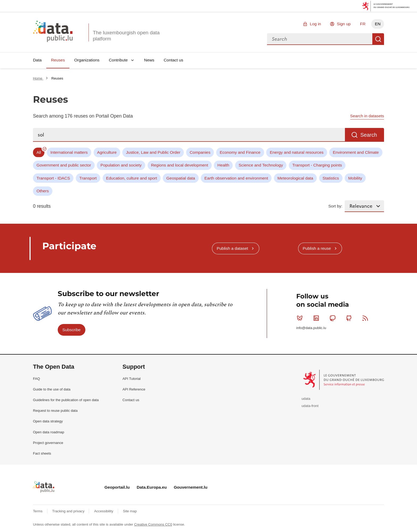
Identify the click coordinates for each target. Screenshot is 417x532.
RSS (366, 318)
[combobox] (320, 39)
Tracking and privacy (69, 511)
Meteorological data (295, 178)
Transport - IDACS (53, 178)
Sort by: (335, 206)
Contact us (173, 60)
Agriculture (107, 152)
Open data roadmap (49, 432)
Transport (88, 178)
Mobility (355, 178)
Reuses (58, 60)
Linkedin (317, 318)
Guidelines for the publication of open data (66, 400)
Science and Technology (261, 165)
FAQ (36, 379)
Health (224, 165)
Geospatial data (181, 178)
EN (378, 24)
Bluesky (301, 318)
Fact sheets (42, 453)
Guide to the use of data (52, 389)
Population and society (121, 165)
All (39, 152)
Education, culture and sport (132, 178)
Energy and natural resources (297, 152)
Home (38, 78)
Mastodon (334, 318)
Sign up (344, 24)
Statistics (331, 178)
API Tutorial (132, 379)
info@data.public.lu (311, 328)
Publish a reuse (317, 248)
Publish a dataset (232, 248)
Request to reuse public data (55, 411)
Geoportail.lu (117, 487)
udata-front (310, 406)
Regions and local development (180, 165)
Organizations (87, 60)
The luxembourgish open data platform (126, 36)
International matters (69, 152)
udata (306, 399)
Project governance (48, 443)
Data (37, 60)
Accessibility (104, 511)
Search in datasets (367, 116)
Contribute (118, 60)
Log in (315, 24)
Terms (38, 511)
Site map (130, 511)
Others (43, 191)
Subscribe (72, 330)
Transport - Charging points (317, 165)
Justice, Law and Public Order (153, 152)
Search (378, 39)
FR (363, 24)
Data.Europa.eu (152, 487)
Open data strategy (48, 421)
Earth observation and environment (236, 178)
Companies (200, 152)
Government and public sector (64, 165)
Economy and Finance (240, 152)
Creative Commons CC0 (153, 524)
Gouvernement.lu (191, 487)
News (149, 60)
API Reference (134, 389)
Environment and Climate (356, 152)
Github (350, 318)
